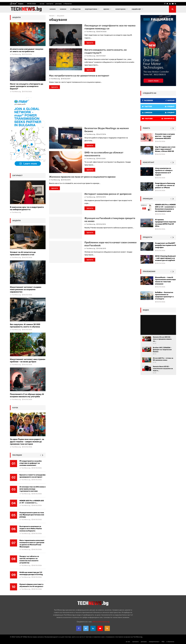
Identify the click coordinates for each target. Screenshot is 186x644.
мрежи (106, 9)
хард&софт (136, 9)
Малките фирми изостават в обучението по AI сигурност (31, 585)
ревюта (146, 128)
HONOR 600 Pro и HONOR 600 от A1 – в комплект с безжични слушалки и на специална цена (165, 208)
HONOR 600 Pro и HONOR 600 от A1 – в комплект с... (32, 502)
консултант (149, 162)
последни (17, 455)
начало (53, 9)
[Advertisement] (93, 108)
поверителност (154, 642)
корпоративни (91, 9)
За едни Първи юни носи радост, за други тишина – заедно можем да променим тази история (27, 442)
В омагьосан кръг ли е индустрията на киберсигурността (27, 208)
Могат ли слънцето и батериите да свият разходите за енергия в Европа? (27, 86)
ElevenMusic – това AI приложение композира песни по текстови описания (165, 281)
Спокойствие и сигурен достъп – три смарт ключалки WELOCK (165, 136)
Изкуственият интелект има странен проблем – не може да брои (28, 360)
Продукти (148, 237)
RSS (163, 642)
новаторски (120, 9)
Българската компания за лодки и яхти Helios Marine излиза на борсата (31, 529)
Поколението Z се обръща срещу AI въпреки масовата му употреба (27, 395)
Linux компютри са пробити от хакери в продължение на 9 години (164, 172)
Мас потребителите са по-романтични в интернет (79, 76)
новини (63, 9)
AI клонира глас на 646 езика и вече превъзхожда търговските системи (33, 489)
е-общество (76, 9)
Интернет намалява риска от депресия (108, 194)
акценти (16, 17)
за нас (42, 4)
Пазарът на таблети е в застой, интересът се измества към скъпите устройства (29, 560)
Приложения (149, 271)
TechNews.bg (91, 32)
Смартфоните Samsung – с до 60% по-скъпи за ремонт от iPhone (165, 185)
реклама (58, 4)
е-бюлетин (68, 4)
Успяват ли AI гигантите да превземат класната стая (23, 253)
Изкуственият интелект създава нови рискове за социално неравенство (26, 289)
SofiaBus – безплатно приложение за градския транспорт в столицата (164, 296)
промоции (148, 199)
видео (146, 310)
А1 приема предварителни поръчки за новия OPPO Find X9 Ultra (165, 223)
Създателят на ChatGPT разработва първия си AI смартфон (166, 245)
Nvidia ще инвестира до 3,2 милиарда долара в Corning (31, 573)
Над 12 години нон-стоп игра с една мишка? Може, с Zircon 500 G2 (165, 149)
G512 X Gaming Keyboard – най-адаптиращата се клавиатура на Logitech (165, 258)
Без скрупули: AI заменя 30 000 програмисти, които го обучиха (25, 326)
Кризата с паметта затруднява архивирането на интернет (32, 476)
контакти (50, 4)
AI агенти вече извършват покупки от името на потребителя (27, 50)
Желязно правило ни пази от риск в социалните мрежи (82, 177)
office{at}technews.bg (101, 622)
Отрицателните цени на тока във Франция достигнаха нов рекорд (32, 515)
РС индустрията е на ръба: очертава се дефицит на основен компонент (31, 463)
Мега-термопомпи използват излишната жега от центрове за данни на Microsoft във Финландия (32, 544)
